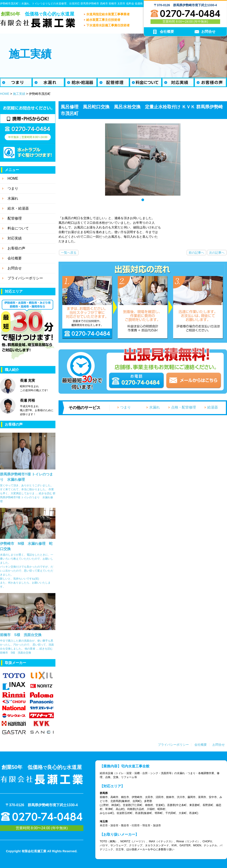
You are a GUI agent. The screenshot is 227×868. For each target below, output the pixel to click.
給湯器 (213, 407)
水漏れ (155, 407)
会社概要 (201, 745)
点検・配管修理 (184, 407)
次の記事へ (217, 253)
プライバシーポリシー (173, 745)
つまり (125, 407)
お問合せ (219, 745)
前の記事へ (196, 253)
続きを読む (28, 497)
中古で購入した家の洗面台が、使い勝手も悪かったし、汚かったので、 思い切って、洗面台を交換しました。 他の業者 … (27, 645)
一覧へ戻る (69, 253)
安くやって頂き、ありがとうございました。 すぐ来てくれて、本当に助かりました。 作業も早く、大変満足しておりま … (27, 489)
